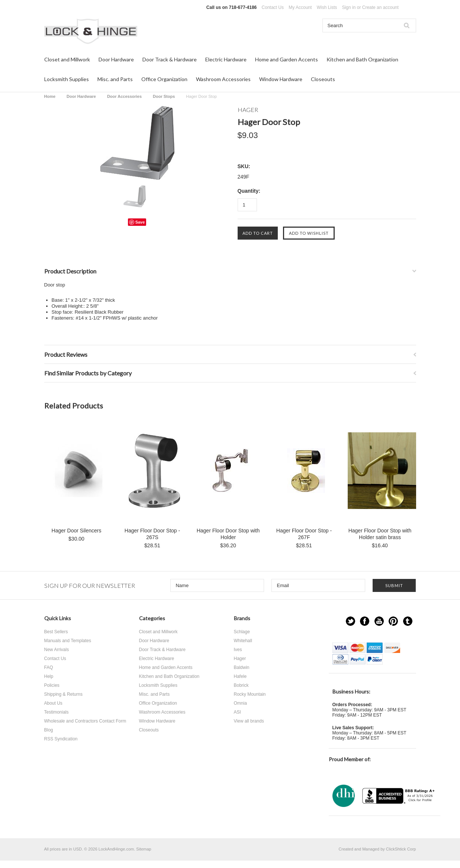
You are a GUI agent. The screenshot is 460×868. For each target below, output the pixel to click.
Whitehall (243, 641)
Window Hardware (281, 79)
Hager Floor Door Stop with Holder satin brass (380, 534)
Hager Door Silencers (77, 531)
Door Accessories (124, 96)
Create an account (380, 7)
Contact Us (273, 7)
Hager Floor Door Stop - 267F (304, 534)
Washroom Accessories (223, 79)
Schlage (242, 632)
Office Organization (164, 79)
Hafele (240, 676)
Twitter (350, 621)
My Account (300, 7)
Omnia (240, 703)
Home (50, 96)
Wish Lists (327, 7)
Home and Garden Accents (287, 59)
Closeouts (323, 79)
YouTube (379, 621)
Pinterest (393, 621)
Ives (238, 650)
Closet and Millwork (67, 59)
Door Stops (164, 96)
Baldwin (242, 667)
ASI (237, 712)
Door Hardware (116, 59)
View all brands (249, 721)
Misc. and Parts (115, 79)
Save (140, 222)
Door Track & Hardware (170, 59)
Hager (240, 659)
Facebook (365, 621)
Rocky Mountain (250, 694)
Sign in (349, 7)
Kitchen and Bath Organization (362, 59)
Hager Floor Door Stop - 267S (152, 534)
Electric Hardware (226, 59)
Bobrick (241, 685)
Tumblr (408, 621)
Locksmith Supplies (67, 79)
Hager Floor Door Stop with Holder (228, 534)
